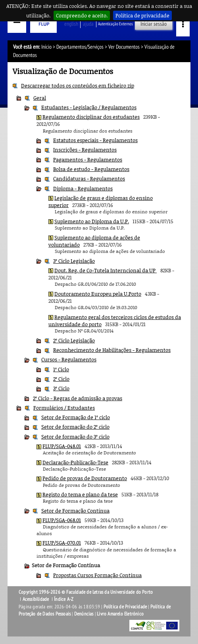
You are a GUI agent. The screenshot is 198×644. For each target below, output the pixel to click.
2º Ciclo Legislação (74, 340)
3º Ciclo (61, 388)
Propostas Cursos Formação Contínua (97, 575)
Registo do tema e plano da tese (80, 494)
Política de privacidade (142, 15)
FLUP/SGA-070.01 (62, 543)
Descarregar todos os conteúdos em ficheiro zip (78, 85)
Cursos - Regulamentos (69, 359)
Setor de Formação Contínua (75, 511)
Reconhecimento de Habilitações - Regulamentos (112, 350)
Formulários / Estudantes (64, 408)
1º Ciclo (61, 369)
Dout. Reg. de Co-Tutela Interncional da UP (106, 270)
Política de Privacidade (125, 607)
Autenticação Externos (115, 24)
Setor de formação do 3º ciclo (75, 437)
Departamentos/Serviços (80, 47)
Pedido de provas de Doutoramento (85, 478)
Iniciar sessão (154, 24)
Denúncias (84, 614)
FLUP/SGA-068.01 (62, 520)
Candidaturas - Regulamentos (89, 179)
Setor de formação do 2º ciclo (75, 427)
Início (46, 47)
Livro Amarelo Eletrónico (120, 614)
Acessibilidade (36, 599)
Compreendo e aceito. (82, 15)
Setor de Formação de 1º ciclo (76, 417)
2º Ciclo (61, 379)
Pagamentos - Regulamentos (88, 160)
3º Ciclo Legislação (74, 261)
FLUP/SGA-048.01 (62, 446)
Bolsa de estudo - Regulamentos (91, 169)
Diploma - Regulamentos (83, 188)
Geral (40, 98)
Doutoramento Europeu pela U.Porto (98, 294)
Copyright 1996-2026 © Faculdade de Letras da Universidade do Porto (86, 592)
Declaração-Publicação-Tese (75, 462)
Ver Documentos (124, 47)
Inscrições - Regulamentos (85, 150)
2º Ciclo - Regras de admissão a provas (78, 398)
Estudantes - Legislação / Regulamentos (89, 107)
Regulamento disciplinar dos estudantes (91, 117)
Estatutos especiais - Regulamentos (95, 140)
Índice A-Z (64, 599)
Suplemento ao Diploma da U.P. (92, 221)
